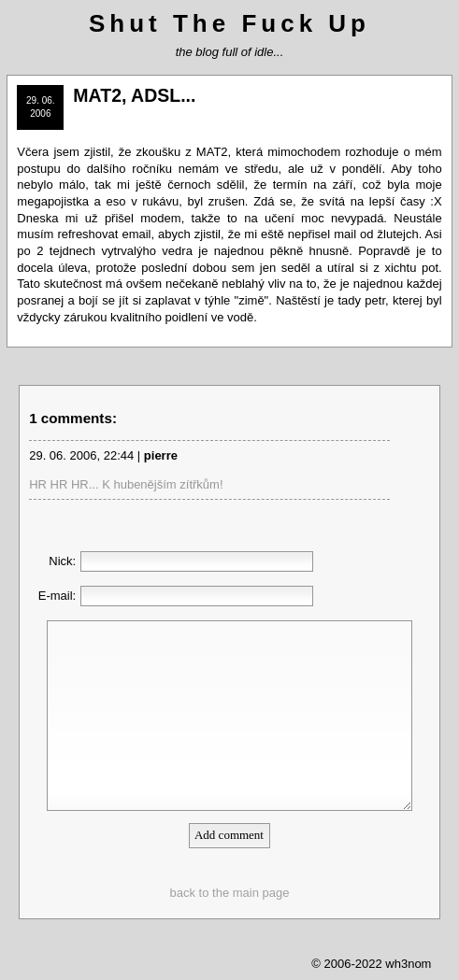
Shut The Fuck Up (229, 23)
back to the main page (230, 893)
